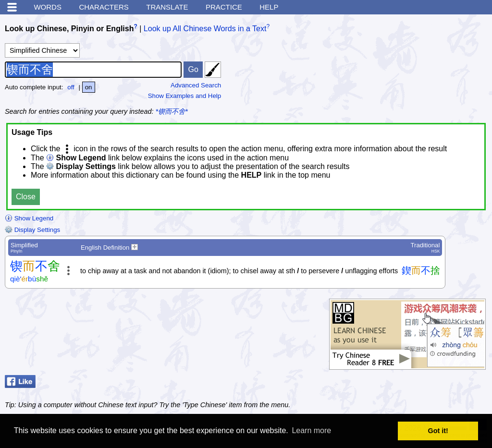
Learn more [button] (311, 430)
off (71, 87)
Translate (167, 7)
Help (269, 7)
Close (26, 197)
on (89, 87)
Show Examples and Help (185, 96)
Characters (104, 7)
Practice (224, 7)
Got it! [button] (438, 431)
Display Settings (32, 230)
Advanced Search (196, 85)
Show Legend (29, 218)
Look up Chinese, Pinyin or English (69, 29)
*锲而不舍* (172, 111)
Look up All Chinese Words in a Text (205, 29)
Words (48, 7)
